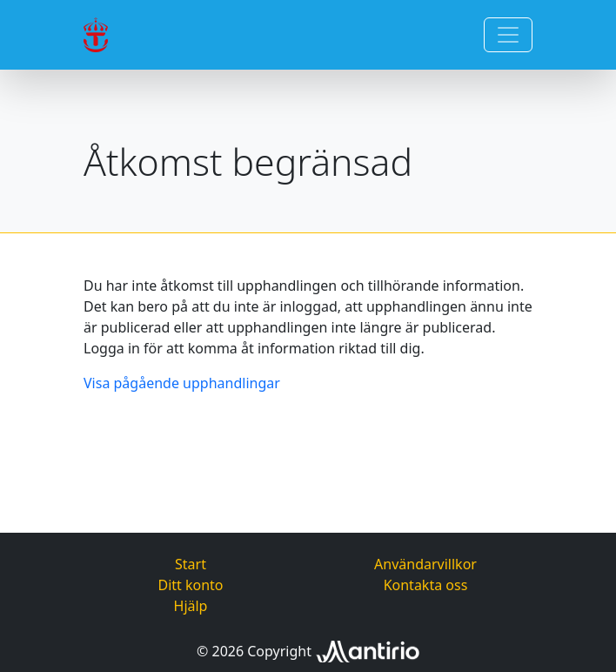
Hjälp (191, 606)
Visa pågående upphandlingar (182, 383)
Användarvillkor (425, 564)
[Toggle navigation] (508, 35)
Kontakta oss (426, 585)
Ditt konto (190, 585)
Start (191, 564)
